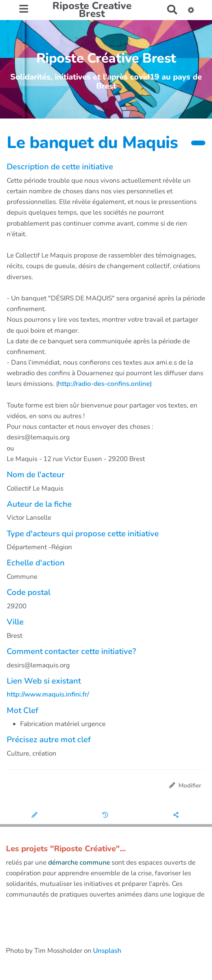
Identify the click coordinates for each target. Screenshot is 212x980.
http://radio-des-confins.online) (105, 384)
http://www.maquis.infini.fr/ (48, 694)
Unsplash (107, 951)
